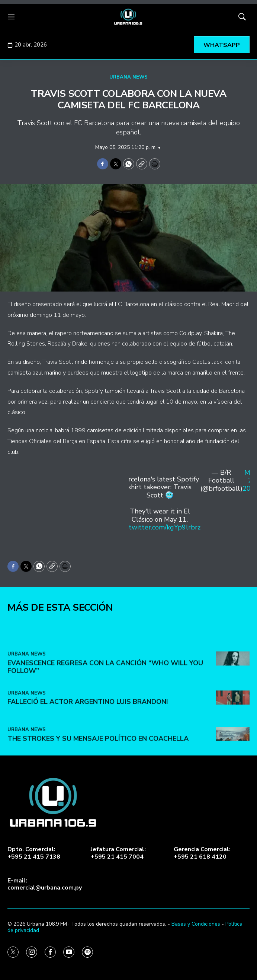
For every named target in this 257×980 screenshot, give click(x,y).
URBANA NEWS (128, 77)
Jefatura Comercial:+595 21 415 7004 (118, 853)
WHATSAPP (222, 45)
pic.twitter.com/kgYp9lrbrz (160, 527)
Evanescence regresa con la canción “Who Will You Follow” (105, 716)
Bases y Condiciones (196, 924)
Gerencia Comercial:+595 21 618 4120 (202, 853)
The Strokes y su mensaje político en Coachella (98, 787)
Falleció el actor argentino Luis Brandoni (88, 751)
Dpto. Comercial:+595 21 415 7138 (34, 853)
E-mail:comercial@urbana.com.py (45, 884)
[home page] (128, 17)
